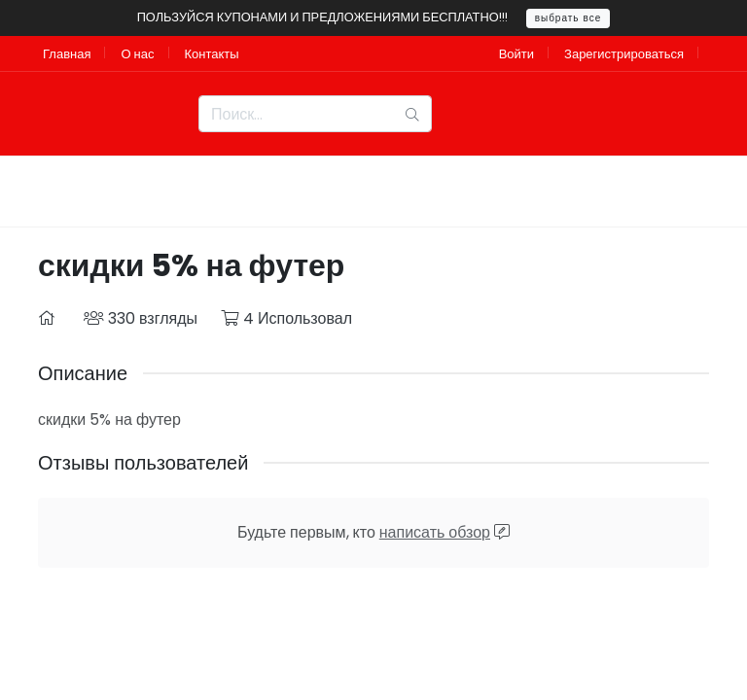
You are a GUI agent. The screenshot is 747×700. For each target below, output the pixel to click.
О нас (137, 54)
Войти (516, 54)
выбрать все (569, 18)
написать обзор (435, 532)
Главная (67, 54)
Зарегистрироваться (624, 54)
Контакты (212, 54)
